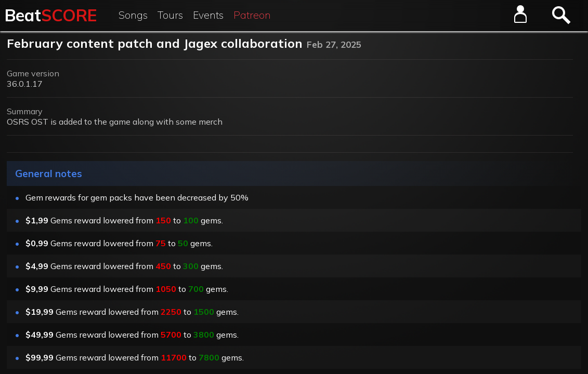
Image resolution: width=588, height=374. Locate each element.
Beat (51, 15)
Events (208, 15)
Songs (133, 15)
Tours (170, 15)
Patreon (252, 15)
